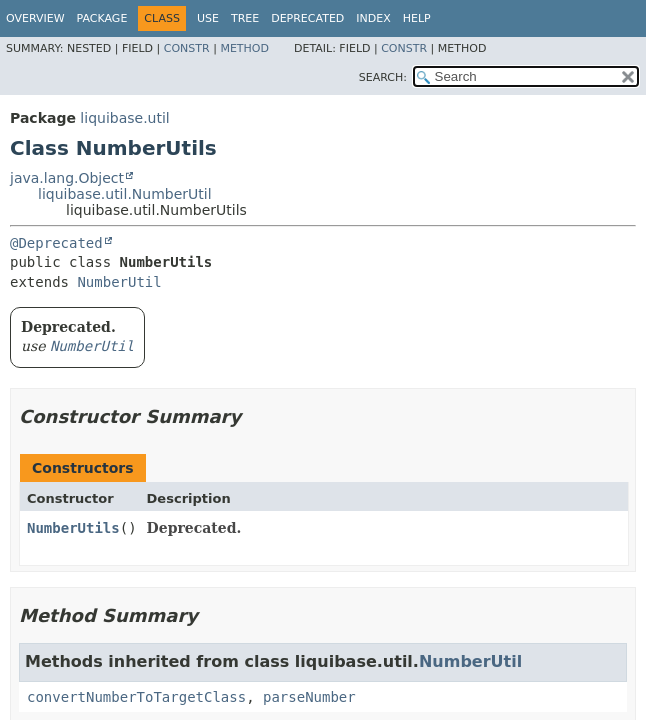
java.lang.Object (67, 178)
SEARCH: (383, 77)
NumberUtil (119, 282)
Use (208, 18)
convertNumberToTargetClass (136, 697)
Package (102, 18)
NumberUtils (73, 528)
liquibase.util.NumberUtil (125, 194)
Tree (245, 18)
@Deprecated (56, 243)
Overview (35, 18)
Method (244, 48)
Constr (187, 48)
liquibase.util (124, 118)
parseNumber (309, 697)
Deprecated (307, 18)
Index (373, 18)
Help (417, 18)
